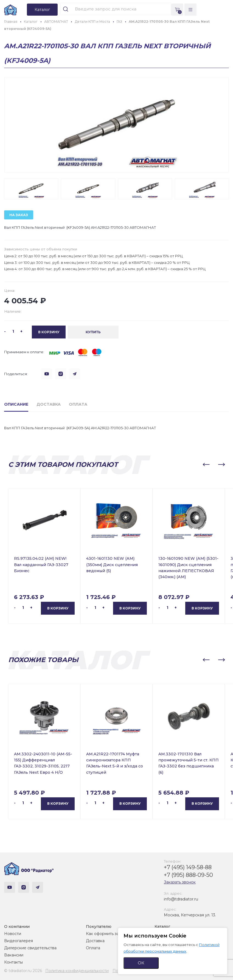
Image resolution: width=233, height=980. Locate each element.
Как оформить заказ (106, 934)
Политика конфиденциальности (77, 971)
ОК (141, 963)
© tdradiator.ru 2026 (23, 971)
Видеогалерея (19, 941)
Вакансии (14, 955)
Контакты (13, 962)
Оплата (93, 948)
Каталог (162, 927)
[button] (206, 465)
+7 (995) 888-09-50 (188, 875)
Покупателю (99, 927)
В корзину (58, 608)
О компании (17, 927)
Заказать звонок (180, 882)
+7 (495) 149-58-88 (188, 867)
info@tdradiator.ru (181, 899)
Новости (13, 934)
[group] (116, 125)
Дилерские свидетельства (30, 948)
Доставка (95, 941)
